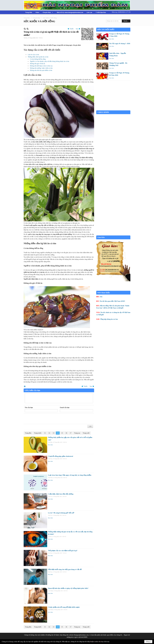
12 (49, 433)
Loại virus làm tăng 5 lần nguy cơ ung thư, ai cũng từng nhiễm (70, 475)
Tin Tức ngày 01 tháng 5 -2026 (120, 44)
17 (71, 433)
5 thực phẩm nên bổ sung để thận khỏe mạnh (64, 607)
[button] (48, 12)
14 (58, 433)
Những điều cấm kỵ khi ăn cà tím (38, 57)
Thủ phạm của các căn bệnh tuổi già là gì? (63, 551)
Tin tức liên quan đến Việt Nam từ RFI (112, 301)
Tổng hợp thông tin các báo (109, 319)
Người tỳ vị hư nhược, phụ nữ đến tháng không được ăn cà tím (50, 61)
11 (45, 433)
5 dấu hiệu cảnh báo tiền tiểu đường (61, 494)
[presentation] (41, 419)
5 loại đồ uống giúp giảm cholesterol (61, 456)
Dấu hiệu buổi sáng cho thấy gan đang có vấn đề (65, 569)
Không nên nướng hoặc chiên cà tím (41, 68)
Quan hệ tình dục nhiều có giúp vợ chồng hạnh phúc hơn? (68, 588)
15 (62, 433)
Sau (77, 29)
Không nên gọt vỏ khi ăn (37, 64)
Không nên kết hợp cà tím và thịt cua (41, 66)
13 (53, 433)
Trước (72, 29)
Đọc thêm (50, 445)
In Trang (25, 386)
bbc (101, 297)
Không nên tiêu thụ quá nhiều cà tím (41, 70)
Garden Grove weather (113, 109)
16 (66, 433)
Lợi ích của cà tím (33, 55)
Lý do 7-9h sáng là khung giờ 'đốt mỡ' (61, 513)
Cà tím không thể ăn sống (38, 59)
